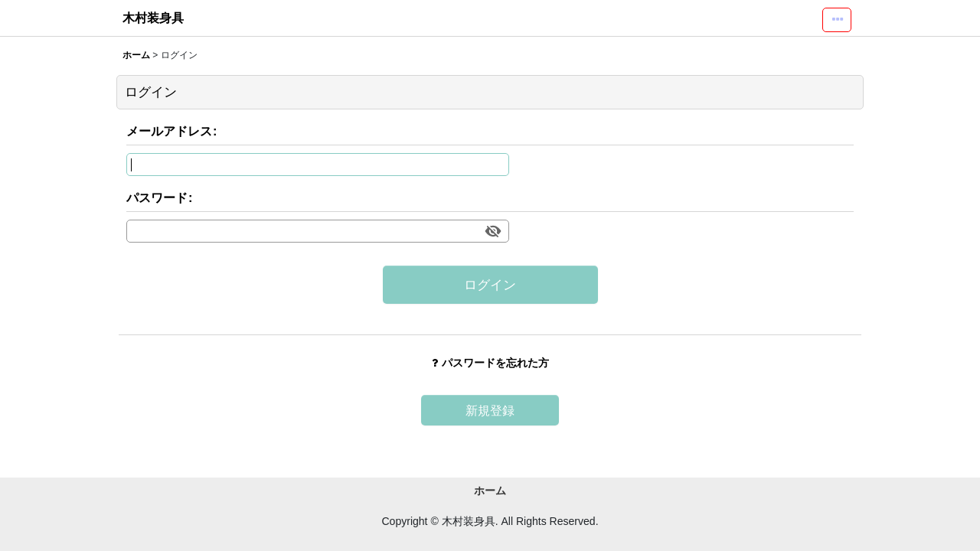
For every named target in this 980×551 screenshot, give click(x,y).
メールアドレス (169, 131)
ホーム (490, 491)
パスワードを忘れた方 (490, 363)
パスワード (157, 197)
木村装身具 (153, 18)
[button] (837, 20)
